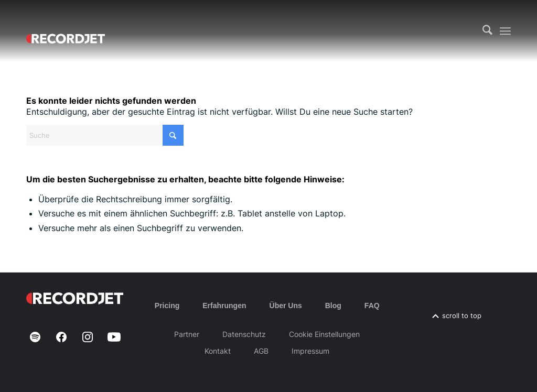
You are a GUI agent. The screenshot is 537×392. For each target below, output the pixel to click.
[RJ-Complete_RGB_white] (66, 31)
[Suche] (487, 31)
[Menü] (505, 31)
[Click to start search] (173, 135)
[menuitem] (487, 31)
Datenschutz (244, 334)
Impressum (310, 351)
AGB (261, 351)
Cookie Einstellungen (324, 334)
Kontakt (218, 351)
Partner (187, 334)
